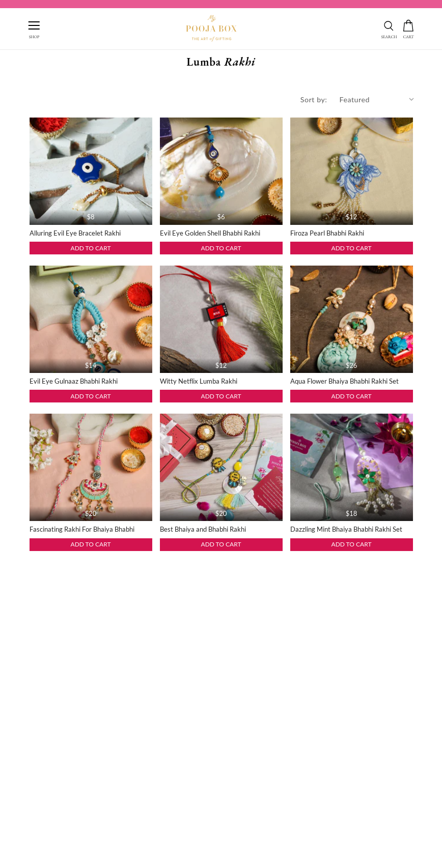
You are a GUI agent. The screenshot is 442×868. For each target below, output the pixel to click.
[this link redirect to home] (211, 29)
